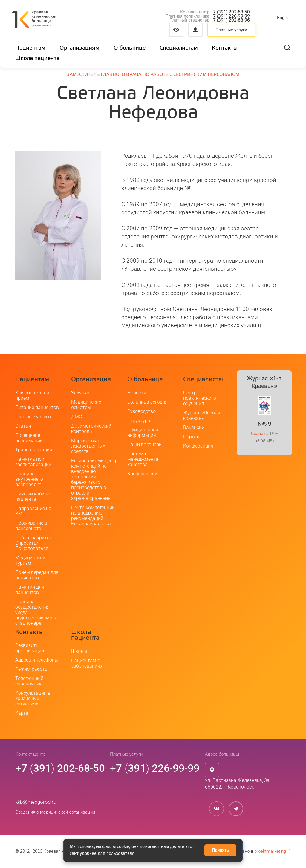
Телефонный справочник (29, 681)
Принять (220, 850)
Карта (22, 713)
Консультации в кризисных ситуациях (33, 698)
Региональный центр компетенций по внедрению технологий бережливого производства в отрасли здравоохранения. (94, 479)
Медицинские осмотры (86, 405)
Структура (139, 421)
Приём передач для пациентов (37, 575)
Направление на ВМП (33, 511)
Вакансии (194, 427)
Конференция (198, 446)
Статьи (23, 426)
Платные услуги (231, 30)
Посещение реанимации (29, 438)
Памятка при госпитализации (33, 462)
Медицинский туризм (30, 560)
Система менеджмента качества (143, 459)
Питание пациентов (37, 407)
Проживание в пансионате (31, 526)
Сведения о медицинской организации (55, 812)
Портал (191, 437)
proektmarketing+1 (273, 851)
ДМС (76, 417)
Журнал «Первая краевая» (202, 415)
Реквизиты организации (30, 648)
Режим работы (32, 669)
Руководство (141, 411)
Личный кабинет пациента (34, 496)
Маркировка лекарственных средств (88, 446)
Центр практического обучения (200, 398)
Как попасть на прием (32, 395)
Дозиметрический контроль (91, 429)
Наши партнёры (145, 444)
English (284, 18)
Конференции (142, 474)
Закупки (80, 393)
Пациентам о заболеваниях (87, 663)
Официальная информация (143, 433)
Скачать (259, 434)
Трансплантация (34, 450)
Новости (137, 393)
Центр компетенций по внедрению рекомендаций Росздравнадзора (93, 516)
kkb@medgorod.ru (36, 802)
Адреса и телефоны (37, 660)
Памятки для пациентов (30, 590)
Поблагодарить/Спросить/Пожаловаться (33, 543)
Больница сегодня (147, 402)
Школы (79, 651)
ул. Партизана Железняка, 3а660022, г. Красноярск (237, 784)
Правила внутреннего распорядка (29, 479)
